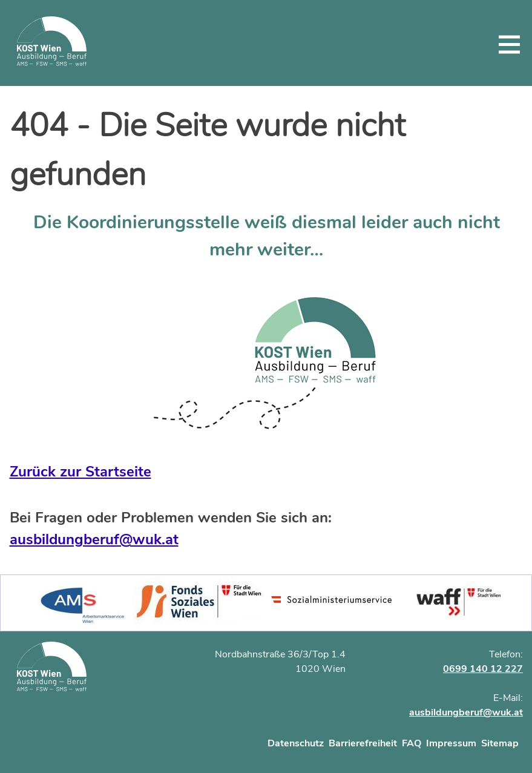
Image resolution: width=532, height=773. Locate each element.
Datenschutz (296, 743)
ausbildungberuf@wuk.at (94, 539)
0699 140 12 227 (483, 669)
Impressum (451, 743)
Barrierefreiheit (363, 743)
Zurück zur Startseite (80, 472)
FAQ (412, 743)
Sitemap (500, 743)
